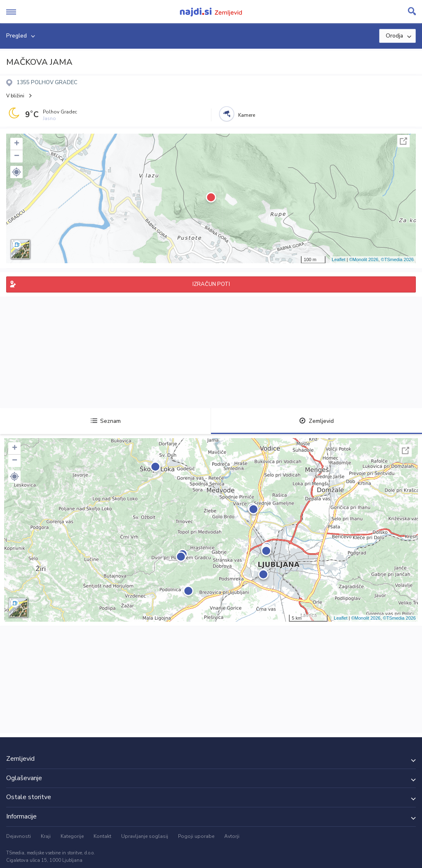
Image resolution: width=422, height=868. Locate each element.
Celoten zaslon (403, 141)
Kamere (247, 115)
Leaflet (339, 259)
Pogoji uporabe (196, 836)
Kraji (46, 836)
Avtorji (232, 836)
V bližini (15, 96)
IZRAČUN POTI (211, 284)
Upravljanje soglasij (145, 836)
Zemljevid (316, 421)
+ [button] (17, 144)
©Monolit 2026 (364, 259)
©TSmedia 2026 (397, 259)
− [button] (17, 156)
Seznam (106, 421)
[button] (16, 172)
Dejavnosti (19, 836)
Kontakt (102, 836)
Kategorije (72, 836)
